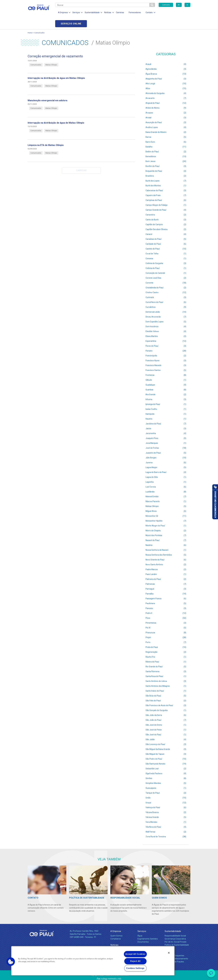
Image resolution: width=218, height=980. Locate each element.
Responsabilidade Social (175, 925)
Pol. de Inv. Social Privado (176, 931)
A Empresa (116, 920)
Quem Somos (116, 925)
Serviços (142, 920)
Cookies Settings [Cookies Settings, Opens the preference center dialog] (135, 968)
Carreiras (120, 12)
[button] (11, 962)
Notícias (114, 934)
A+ (179, 5)
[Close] (169, 953)
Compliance (116, 928)
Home (30, 22)
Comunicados (39, 22)
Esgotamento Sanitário (148, 928)
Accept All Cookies (135, 954)
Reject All (135, 961)
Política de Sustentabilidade (177, 934)
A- (187, 5)
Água (140, 925)
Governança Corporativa (175, 928)
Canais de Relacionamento (176, 948)
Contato (168, 940)
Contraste (166, 5)
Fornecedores (135, 12)
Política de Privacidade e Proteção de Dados (109, 976)
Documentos (143, 931)
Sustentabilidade (173, 920)
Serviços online (174, 13)
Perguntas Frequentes (174, 944)
